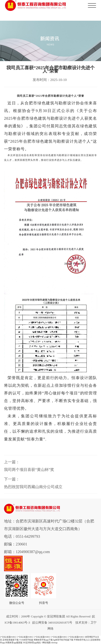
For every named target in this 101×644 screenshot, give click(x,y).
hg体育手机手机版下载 (63, 640)
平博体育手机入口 (82, 640)
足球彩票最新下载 (11, 640)
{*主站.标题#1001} (8, 637)
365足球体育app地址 (32, 643)
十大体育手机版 (26, 640)
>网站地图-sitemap (49, 643)
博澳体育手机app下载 (43, 640)
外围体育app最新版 (14, 643)
